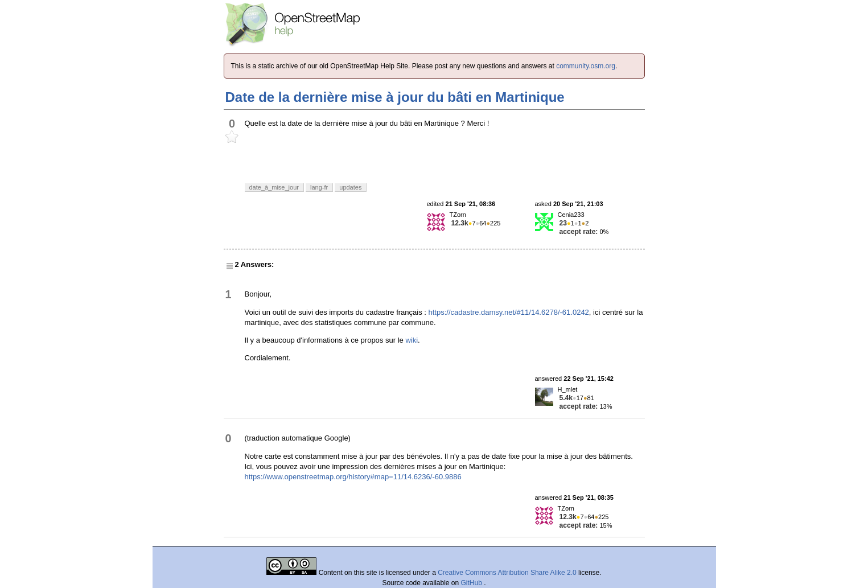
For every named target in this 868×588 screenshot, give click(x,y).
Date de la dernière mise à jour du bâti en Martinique (395, 97)
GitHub (473, 583)
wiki (412, 340)
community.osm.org (586, 66)
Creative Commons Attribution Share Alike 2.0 (507, 573)
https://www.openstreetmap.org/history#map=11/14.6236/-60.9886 (353, 477)
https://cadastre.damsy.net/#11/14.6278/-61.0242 (509, 312)
